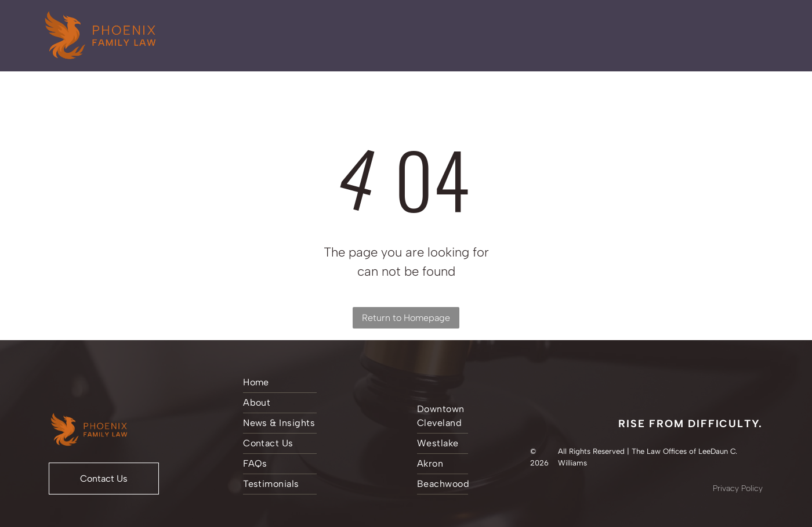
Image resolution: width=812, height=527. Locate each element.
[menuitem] (317, 383)
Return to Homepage (406, 318)
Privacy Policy (738, 488)
